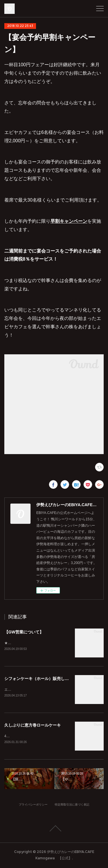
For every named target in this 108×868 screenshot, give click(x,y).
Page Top (54, 830)
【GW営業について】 (24, 632)
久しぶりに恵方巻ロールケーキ (33, 726)
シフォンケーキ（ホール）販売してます (41, 679)
